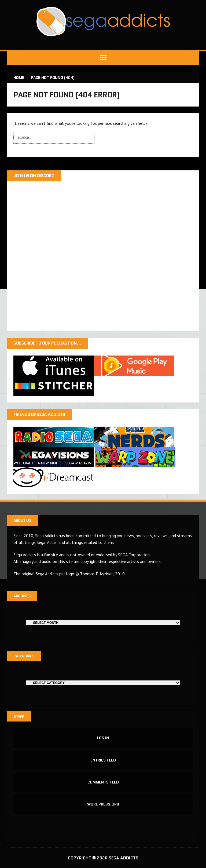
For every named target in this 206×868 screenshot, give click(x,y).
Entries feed (103, 760)
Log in (103, 738)
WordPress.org (103, 804)
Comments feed (103, 782)
